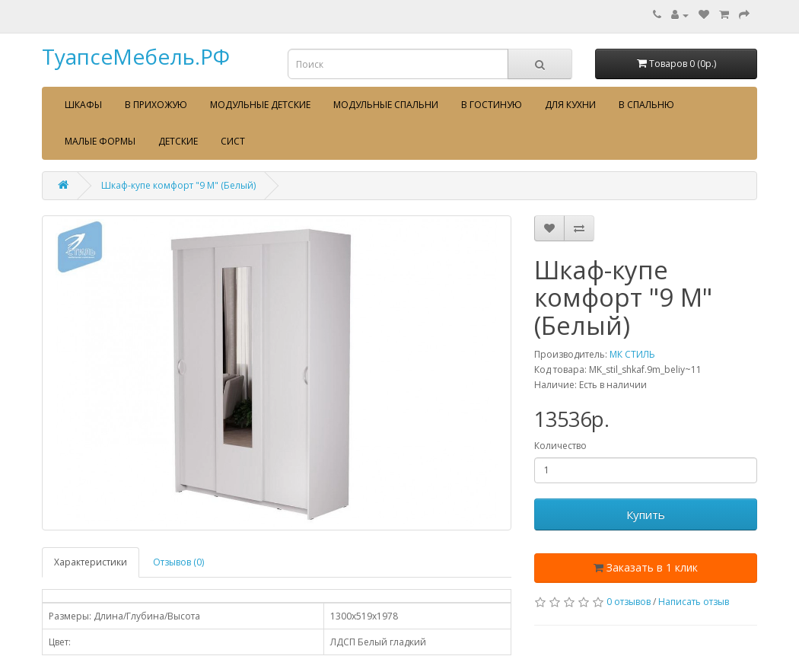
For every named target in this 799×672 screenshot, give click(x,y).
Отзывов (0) (178, 562)
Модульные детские (260, 105)
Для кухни (570, 105)
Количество (560, 446)
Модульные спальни (386, 105)
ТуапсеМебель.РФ (136, 56)
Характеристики (91, 562)
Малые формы (100, 141)
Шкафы (83, 105)
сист (233, 141)
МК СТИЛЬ (632, 354)
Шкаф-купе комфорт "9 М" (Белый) (178, 185)
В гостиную (492, 105)
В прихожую (156, 105)
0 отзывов (629, 602)
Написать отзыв (694, 602)
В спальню (646, 105)
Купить (646, 514)
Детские (178, 141)
